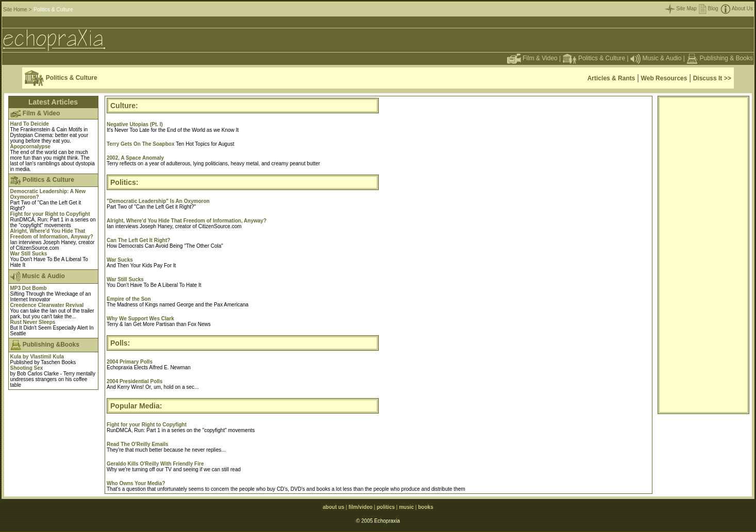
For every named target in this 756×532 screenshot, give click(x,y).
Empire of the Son (129, 299)
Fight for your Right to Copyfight (50, 214)
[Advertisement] (703, 255)
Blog (709, 8)
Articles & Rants (611, 78)
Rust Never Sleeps (33, 322)
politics (386, 507)
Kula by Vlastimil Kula (37, 357)
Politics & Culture (594, 58)
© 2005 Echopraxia (378, 521)
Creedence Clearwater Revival (47, 305)
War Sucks (120, 260)
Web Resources (664, 78)
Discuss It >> (712, 78)
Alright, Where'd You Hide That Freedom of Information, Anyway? (52, 234)
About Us (737, 8)
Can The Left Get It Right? (138, 240)
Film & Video (532, 58)
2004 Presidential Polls (135, 381)
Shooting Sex (27, 368)
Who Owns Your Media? (136, 483)
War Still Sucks (29, 254)
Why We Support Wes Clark (140, 319)
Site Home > (17, 10)
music (406, 507)
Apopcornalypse (30, 147)
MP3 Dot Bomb (29, 288)
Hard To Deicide (30, 124)
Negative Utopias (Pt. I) (135, 124)
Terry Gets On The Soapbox (141, 144)
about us (333, 507)
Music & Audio (656, 58)
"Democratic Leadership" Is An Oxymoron (158, 201)
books (425, 507)
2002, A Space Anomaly (135, 158)
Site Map (681, 8)
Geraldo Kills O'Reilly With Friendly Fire (155, 464)
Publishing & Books (726, 58)
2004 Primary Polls (130, 362)
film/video (360, 507)
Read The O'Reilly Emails (138, 444)
